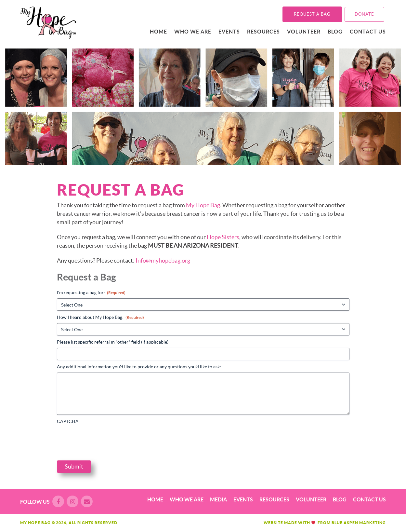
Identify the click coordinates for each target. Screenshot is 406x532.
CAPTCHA (68, 421)
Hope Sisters (223, 237)
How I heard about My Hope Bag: (100, 317)
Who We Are (193, 32)
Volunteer (304, 32)
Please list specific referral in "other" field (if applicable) (113, 342)
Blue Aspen (345, 523)
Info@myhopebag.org (163, 260)
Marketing (373, 523)
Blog (335, 32)
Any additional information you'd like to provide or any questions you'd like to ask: (139, 367)
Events (229, 32)
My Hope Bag (203, 205)
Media (218, 499)
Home (158, 32)
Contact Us (368, 32)
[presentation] (106, 440)
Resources (263, 32)
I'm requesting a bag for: (91, 293)
